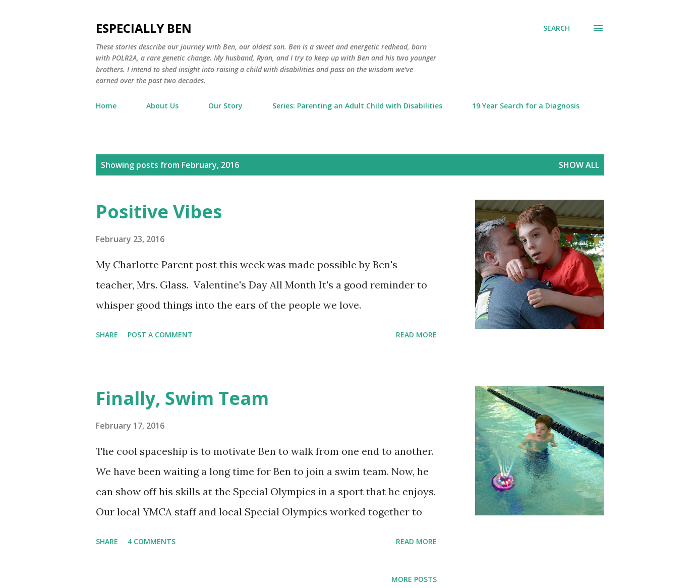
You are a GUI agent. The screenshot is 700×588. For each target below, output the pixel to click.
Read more (416, 335)
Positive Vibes (159, 212)
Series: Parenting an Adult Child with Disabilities (357, 106)
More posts (414, 579)
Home (106, 106)
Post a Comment (160, 335)
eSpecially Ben (144, 28)
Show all (579, 165)
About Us (162, 106)
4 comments (152, 541)
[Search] (557, 28)
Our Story (225, 106)
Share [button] (107, 335)
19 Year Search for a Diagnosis (526, 106)
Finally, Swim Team (182, 398)
